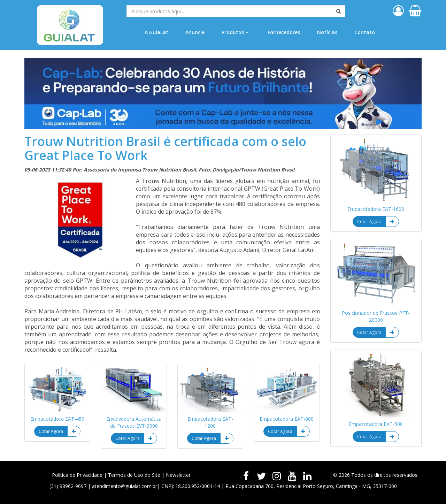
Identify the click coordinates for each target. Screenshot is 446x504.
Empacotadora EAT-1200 (210, 422)
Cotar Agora (51, 431)
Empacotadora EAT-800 (287, 419)
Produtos (235, 32)
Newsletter (178, 475)
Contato (365, 32)
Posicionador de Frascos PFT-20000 (376, 316)
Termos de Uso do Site (134, 475)
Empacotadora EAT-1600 (376, 209)
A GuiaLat (156, 32)
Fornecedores (284, 32)
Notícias (327, 32)
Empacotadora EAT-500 (376, 424)
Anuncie (195, 32)
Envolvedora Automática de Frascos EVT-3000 (134, 422)
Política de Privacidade (77, 475)
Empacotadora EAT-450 (57, 419)
